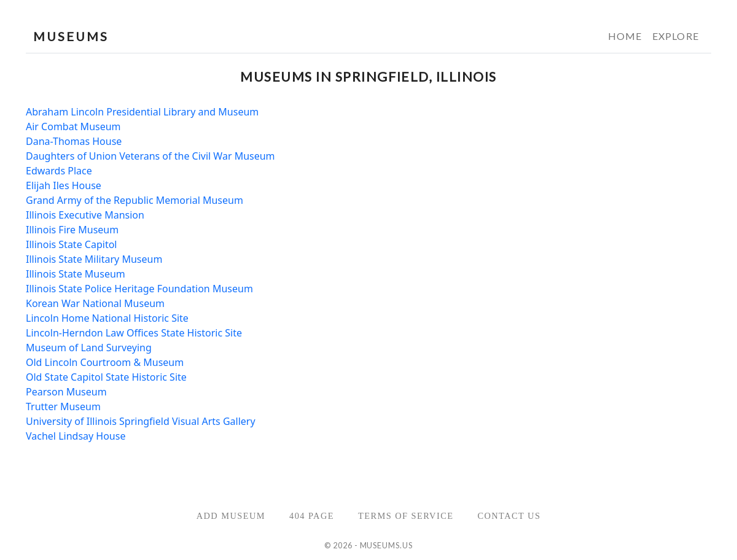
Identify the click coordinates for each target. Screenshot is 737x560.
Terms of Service (406, 516)
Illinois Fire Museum (72, 230)
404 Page (312, 516)
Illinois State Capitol (71, 244)
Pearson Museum (66, 392)
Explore (676, 36)
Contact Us (509, 516)
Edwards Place (59, 171)
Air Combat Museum (73, 126)
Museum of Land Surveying (89, 348)
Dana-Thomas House (74, 141)
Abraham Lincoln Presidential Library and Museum (142, 112)
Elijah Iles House (64, 185)
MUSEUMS (71, 36)
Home (625, 36)
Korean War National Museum (95, 303)
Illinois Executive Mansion (85, 215)
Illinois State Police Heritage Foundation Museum (139, 289)
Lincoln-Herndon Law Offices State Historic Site (134, 333)
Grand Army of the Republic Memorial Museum (135, 200)
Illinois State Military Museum (94, 259)
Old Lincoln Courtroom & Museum (105, 362)
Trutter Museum (63, 406)
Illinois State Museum (76, 274)
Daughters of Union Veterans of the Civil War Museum (150, 156)
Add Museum (231, 516)
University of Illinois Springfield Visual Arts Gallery (141, 421)
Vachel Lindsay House (76, 436)
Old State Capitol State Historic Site (106, 377)
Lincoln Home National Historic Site (107, 318)
